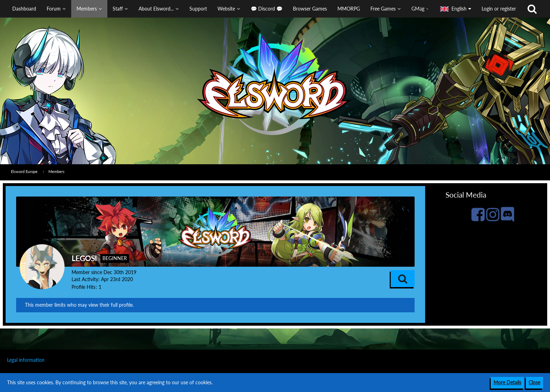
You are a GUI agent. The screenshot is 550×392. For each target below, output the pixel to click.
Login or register (499, 9)
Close (534, 382)
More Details (507, 382)
